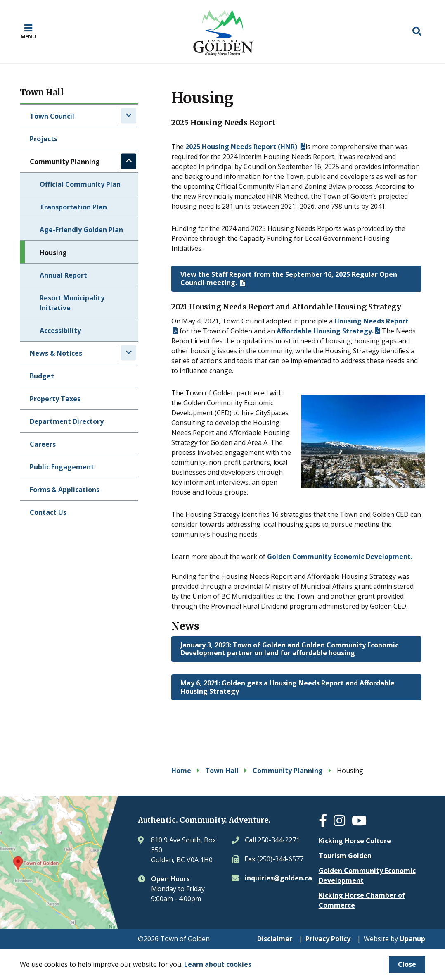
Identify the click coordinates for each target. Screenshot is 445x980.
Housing (53, 252)
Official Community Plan (80, 184)
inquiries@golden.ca (278, 878)
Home (181, 771)
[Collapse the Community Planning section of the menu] (129, 161)
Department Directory (67, 421)
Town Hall (222, 771)
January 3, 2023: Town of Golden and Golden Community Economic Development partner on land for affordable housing (289, 649)
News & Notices (56, 353)
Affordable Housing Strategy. (325, 331)
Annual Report (63, 275)
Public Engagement (62, 467)
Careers (43, 444)
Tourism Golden (345, 856)
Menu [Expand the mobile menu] (28, 36)
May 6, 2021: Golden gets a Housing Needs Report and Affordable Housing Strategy (288, 687)
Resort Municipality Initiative (72, 303)
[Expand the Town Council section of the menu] (129, 115)
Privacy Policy (328, 939)
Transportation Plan (73, 207)
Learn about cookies (218, 964)
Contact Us (48, 512)
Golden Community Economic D (319, 557)
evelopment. (391, 557)
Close (407, 964)
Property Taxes (55, 399)
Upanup (412, 939)
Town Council (52, 116)
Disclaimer (275, 939)
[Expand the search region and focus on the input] (417, 31)
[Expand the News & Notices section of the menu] (129, 353)
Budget (42, 376)
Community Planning (65, 162)
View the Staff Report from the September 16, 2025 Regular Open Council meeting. (289, 278)
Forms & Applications (65, 490)
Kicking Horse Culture (355, 841)
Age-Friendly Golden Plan (81, 230)
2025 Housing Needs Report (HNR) (242, 147)
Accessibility (60, 331)
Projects (44, 139)
